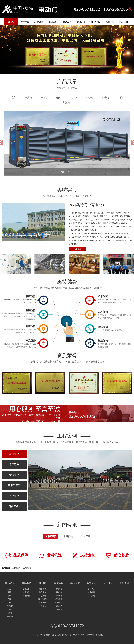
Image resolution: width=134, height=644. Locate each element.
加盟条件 (26, 592)
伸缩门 (10, 596)
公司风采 (59, 610)
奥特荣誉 (75, 583)
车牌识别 (10, 617)
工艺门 (10, 589)
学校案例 (14, 475)
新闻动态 (51, 536)
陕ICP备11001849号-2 (78, 635)
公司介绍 (59, 589)
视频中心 (59, 606)
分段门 (10, 599)
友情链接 (16, 568)
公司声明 (86, 536)
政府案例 (14, 454)
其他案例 (14, 496)
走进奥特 (67, 22)
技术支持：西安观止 (95, 635)
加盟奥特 (39, 22)
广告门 (10, 610)
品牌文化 (59, 599)
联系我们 (123, 22)
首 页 (11, 22)
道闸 (10, 613)
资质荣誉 (81, 22)
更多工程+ (14, 506)
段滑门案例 (14, 485)
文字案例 (43, 606)
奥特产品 (25, 22)
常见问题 (68, 536)
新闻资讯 (95, 22)
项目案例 (53, 22)
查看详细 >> (79, 249)
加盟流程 (26, 596)
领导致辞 (59, 592)
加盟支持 (26, 589)
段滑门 (10, 592)
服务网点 (109, 22)
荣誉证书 (59, 603)
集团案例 (14, 464)
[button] (131, 264)
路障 (10, 603)
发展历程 (59, 596)
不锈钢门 (10, 606)
